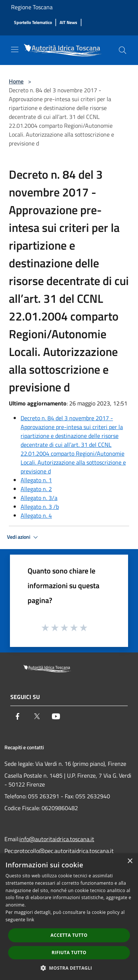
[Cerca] (123, 50)
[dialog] (69, 917)
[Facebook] (18, 716)
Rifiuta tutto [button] (69, 952)
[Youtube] (56, 716)
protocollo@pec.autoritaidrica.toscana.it (64, 851)
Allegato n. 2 (36, 489)
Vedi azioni (24, 537)
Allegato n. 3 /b (40, 507)
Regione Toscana (32, 7)
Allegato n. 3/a (39, 498)
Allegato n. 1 (36, 480)
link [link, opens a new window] (30, 920)
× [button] (130, 861)
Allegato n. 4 (36, 515)
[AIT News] (68, 23)
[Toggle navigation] (15, 49)
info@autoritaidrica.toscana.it (57, 839)
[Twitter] (37, 716)
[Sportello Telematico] (33, 23)
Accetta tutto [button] (69, 935)
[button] (69, 968)
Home (16, 81)
